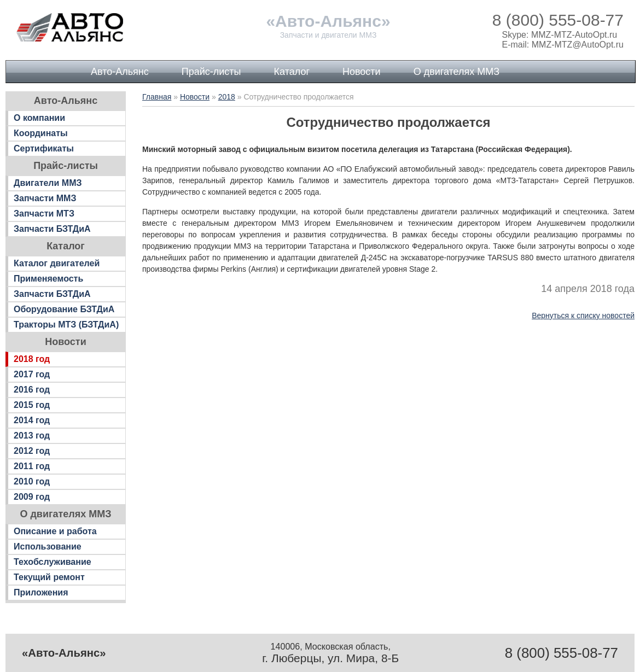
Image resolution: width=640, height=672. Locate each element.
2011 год (32, 466)
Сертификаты (44, 148)
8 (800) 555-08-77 (558, 20)
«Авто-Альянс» (328, 21)
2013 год (32, 436)
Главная (157, 97)
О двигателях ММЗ (456, 72)
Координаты (41, 133)
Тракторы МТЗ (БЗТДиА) (66, 325)
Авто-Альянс (120, 72)
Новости (362, 72)
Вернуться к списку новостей (583, 315)
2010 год (32, 481)
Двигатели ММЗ (48, 183)
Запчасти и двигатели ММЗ (328, 35)
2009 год (32, 497)
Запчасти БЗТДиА (52, 229)
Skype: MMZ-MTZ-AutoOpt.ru (560, 35)
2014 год (32, 420)
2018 (227, 97)
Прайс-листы (211, 72)
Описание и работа (55, 531)
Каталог (292, 72)
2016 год (32, 390)
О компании (39, 118)
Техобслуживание (53, 562)
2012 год (32, 451)
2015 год (32, 405)
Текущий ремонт (49, 577)
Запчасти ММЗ (45, 198)
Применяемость (48, 279)
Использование (48, 547)
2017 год (32, 374)
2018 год (32, 359)
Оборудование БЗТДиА (64, 309)
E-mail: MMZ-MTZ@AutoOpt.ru (563, 45)
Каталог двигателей (57, 263)
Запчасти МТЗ (44, 214)
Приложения (41, 592)
